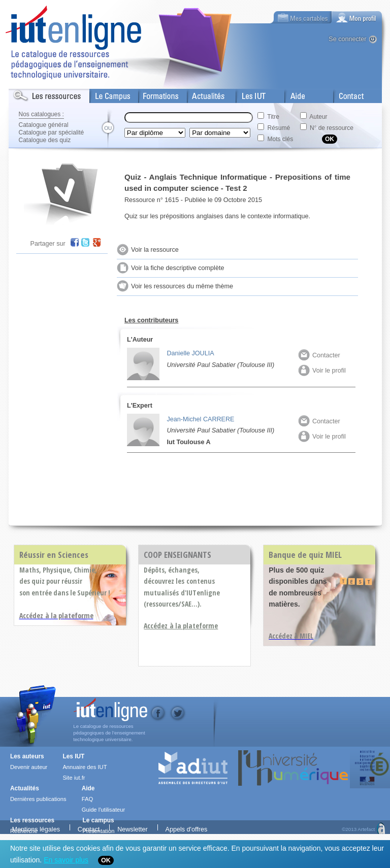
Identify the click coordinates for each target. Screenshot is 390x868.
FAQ (87, 799)
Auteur (318, 117)
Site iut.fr (74, 778)
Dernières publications (38, 799)
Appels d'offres (187, 828)
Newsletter (133, 828)
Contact (345, 94)
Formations (155, 94)
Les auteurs (27, 756)
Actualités (201, 94)
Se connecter (347, 39)
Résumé (279, 128)
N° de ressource (332, 128)
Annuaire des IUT (85, 767)
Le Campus (107, 94)
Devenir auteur (29, 767)
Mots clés (281, 139)
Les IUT (248, 94)
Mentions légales (36, 828)
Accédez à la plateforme (181, 626)
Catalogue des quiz (45, 140)
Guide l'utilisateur (103, 810)
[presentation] (357, 17)
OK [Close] (106, 860)
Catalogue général (44, 125)
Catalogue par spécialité (52, 132)
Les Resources (31, 94)
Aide (291, 94)
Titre (273, 117)
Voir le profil (322, 371)
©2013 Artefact (358, 828)
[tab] (357, 17)
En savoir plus (66, 860)
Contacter (319, 355)
